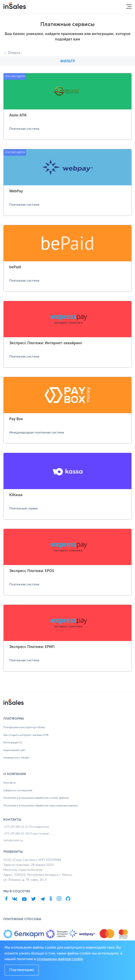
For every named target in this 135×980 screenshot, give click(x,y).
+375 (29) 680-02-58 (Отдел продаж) (26, 834)
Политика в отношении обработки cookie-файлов (36, 798)
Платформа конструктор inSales (24, 728)
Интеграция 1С (13, 743)
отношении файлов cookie (60, 959)
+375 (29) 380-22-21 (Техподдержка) (26, 827)
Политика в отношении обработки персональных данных (41, 806)
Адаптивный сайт (14, 750)
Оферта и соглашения (18, 791)
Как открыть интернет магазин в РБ (26, 735)
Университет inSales (16, 758)
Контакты (9, 783)
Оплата (14, 53)
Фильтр (68, 61)
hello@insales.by (13, 840)
